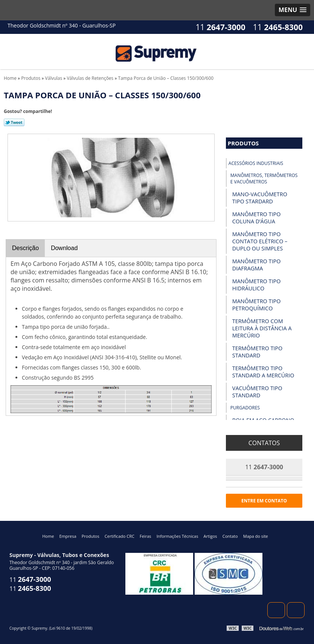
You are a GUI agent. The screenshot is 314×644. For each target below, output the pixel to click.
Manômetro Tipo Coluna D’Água (257, 218)
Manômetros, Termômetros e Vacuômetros (264, 179)
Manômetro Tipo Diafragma (257, 265)
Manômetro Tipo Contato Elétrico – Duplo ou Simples (260, 241)
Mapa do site (256, 536)
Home (48, 536)
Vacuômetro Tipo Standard (257, 392)
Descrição (25, 248)
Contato (230, 536)
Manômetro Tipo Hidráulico (257, 285)
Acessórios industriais (256, 163)
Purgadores (245, 408)
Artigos (210, 536)
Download (64, 248)
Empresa (68, 536)
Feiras (145, 536)
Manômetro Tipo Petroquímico (257, 305)
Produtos (243, 143)
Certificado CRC (120, 536)
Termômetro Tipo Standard (257, 352)
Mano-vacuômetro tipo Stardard (260, 198)
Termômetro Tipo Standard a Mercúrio (263, 372)
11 (278, 27)
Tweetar (14, 122)
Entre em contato (264, 501)
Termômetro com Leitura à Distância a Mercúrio (262, 328)
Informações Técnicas (178, 536)
